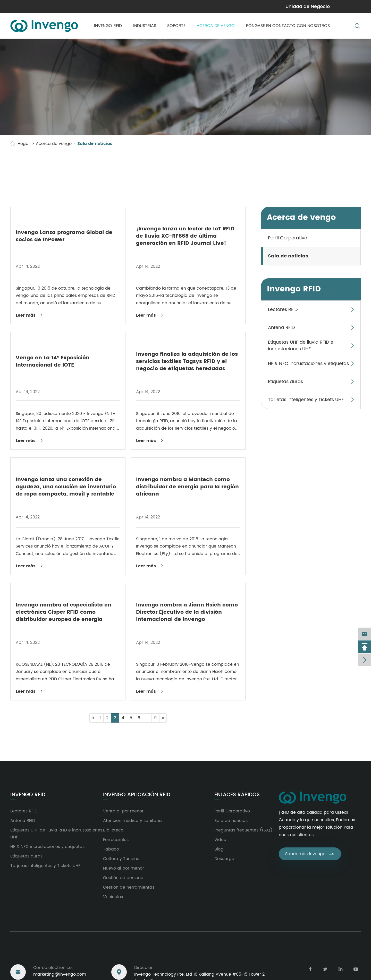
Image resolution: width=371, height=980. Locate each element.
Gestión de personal (124, 878)
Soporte (176, 26)
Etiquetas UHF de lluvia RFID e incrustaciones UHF (301, 345)
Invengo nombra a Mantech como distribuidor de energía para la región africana (187, 487)
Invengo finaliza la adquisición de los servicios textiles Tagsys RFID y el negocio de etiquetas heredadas (187, 362)
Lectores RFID (283, 310)
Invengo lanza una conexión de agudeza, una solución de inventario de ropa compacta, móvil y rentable (66, 487)
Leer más (30, 315)
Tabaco (111, 849)
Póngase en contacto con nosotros (288, 26)
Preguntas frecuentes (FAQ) (243, 830)
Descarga (224, 859)
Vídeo (220, 840)
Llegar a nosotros (37, 952)
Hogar (24, 144)
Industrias (145, 26)
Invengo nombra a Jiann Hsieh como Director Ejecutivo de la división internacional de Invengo (187, 612)
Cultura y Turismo (121, 859)
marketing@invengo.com (39, 6)
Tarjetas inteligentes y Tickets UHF (306, 400)
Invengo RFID (108, 26)
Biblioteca (113, 830)
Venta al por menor (123, 811)
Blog (219, 849)
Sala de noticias (95, 144)
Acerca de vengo (216, 26)
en (354, 6)
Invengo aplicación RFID (137, 795)
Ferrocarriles (116, 840)
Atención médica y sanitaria (132, 821)
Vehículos (113, 897)
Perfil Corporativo (288, 238)
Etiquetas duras (285, 382)
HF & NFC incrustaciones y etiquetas (308, 364)
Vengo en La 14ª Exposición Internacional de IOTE (53, 362)
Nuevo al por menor (124, 868)
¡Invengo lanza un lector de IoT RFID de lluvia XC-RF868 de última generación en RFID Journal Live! (185, 236)
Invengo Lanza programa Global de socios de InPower (64, 236)
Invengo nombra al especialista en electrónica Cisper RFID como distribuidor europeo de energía (64, 612)
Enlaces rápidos (237, 795)
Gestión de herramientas (129, 887)
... (147, 718)
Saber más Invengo (310, 854)
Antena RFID (281, 328)
